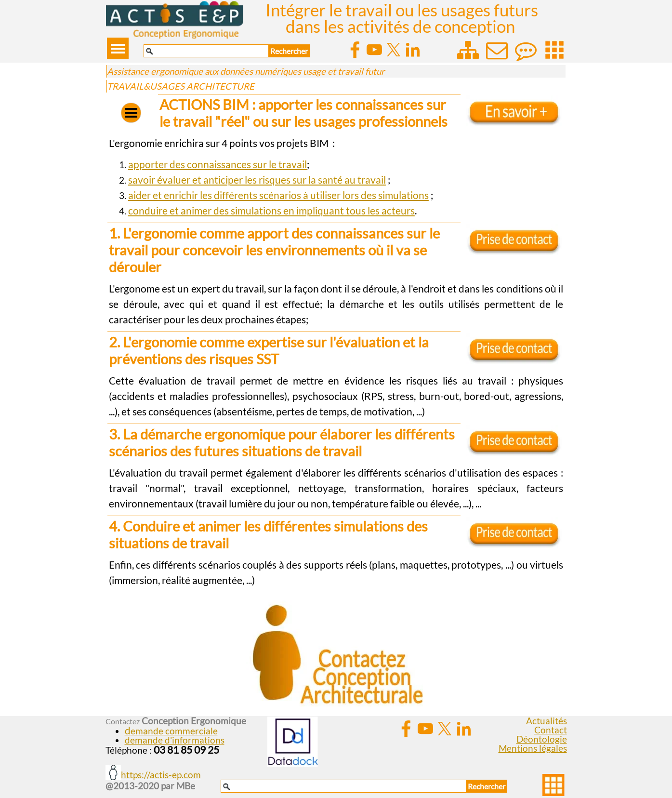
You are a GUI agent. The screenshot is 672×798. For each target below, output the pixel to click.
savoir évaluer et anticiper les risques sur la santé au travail (257, 180)
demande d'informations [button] (175, 740)
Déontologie (542, 739)
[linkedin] (413, 50)
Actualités (547, 721)
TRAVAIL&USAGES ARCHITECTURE (181, 86)
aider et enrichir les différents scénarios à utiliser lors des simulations (278, 195)
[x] (394, 50)
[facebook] (355, 50)
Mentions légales (533, 748)
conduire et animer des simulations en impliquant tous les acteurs (271, 211)
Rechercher (289, 51)
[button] (171, 731)
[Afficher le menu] (118, 48)
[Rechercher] (206, 51)
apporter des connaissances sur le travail (217, 164)
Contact (551, 730)
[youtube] (374, 50)
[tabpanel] (336, 143)
